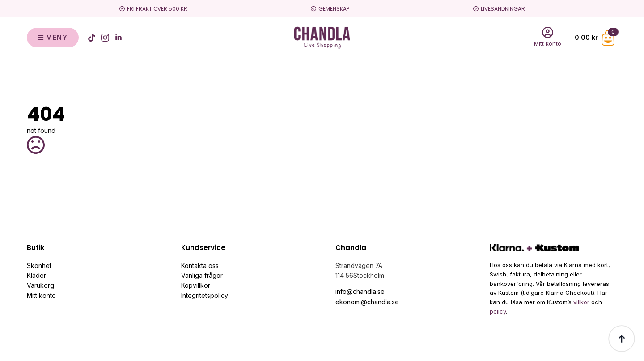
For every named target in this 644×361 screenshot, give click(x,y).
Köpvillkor (196, 285)
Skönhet (39, 265)
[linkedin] (119, 38)
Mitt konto (41, 295)
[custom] (92, 38)
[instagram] (105, 38)
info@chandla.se (360, 291)
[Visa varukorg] (596, 38)
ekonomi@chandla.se (367, 302)
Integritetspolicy (205, 295)
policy (498, 311)
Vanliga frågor (202, 275)
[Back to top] (622, 339)
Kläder (36, 275)
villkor (581, 302)
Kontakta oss (200, 265)
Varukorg (40, 285)
